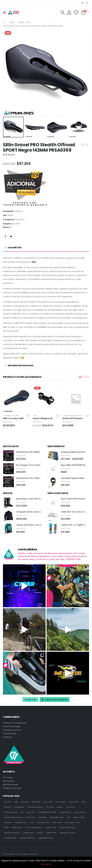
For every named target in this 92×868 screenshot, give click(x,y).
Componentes (69, 416)
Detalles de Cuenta (12, 788)
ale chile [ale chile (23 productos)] (8, 802)
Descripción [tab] (15, 248)
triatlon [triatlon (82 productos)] (40, 833)
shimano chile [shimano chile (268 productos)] (43, 822)
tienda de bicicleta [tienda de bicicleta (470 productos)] (67, 828)
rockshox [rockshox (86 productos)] (8, 822)
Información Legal (12, 726)
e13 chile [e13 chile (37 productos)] (50, 807)
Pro (16, 219)
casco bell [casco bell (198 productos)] (48, 802)
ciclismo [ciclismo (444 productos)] (8, 807)
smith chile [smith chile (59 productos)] (57, 822)
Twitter (11, 236)
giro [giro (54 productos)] (22, 812)
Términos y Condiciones (15, 723)
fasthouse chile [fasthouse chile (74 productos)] (11, 812)
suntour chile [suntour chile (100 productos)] (50, 828)
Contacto (8, 737)
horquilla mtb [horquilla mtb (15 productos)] (65, 812)
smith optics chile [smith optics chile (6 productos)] (72, 822)
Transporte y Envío (12, 730)
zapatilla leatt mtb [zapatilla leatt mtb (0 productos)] (27, 838)
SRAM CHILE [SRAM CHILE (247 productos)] (17, 828)
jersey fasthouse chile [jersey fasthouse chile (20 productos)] (13, 817)
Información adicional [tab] (21, 366)
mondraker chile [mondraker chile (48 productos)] (57, 817)
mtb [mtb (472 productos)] (68, 817)
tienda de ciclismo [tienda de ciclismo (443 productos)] (12, 833)
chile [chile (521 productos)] (83, 802)
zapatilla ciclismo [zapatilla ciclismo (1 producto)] (67, 833)
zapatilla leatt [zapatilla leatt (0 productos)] (10, 838)
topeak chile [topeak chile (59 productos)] (28, 833)
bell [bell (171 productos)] (16, 802)
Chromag (8, 416)
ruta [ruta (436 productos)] (32, 822)
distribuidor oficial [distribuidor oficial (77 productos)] (35, 807)
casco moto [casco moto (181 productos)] (60, 802)
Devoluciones (10, 734)
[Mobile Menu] (5, 12)
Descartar (46, 864)
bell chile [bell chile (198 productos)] (25, 802)
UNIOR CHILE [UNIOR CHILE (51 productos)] (51, 833)
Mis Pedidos (9, 781)
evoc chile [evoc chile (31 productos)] (70, 807)
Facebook (5, 236)
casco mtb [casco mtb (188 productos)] (73, 802)
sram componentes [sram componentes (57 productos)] (33, 828)
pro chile (16, 224)
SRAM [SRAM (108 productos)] (6, 828)
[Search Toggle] (62, 12)
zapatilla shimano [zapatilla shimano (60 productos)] (46, 838)
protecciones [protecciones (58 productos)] (79, 817)
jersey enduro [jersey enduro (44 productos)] (80, 812)
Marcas (78, 416)
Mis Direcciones (11, 785)
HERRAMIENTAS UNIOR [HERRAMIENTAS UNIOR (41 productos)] (47, 812)
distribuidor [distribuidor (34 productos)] (19, 807)
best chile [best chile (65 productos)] (36, 802)
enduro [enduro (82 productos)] (60, 807)
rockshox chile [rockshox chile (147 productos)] (21, 822)
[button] (80, 377)
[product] (16, 399)
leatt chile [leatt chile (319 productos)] (42, 817)
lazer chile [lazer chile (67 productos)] (30, 817)
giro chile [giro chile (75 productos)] (31, 812)
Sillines (22, 219)
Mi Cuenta (8, 777)
